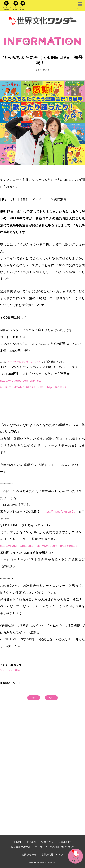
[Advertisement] (43, 749)
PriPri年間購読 (16, 8)
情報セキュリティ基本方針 (56, 842)
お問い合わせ (29, 855)
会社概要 (32, 842)
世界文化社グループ (52, 855)
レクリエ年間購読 (23, 8)
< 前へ (33, 698)
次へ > (52, 698)
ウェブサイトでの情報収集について (55, 847)
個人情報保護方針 (20, 847)
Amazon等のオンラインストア (24, 362)
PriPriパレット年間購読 (6, 8)
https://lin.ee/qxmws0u (59, 512)
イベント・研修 (12, 670)
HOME (18, 842)
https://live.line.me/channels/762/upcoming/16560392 (39, 546)
